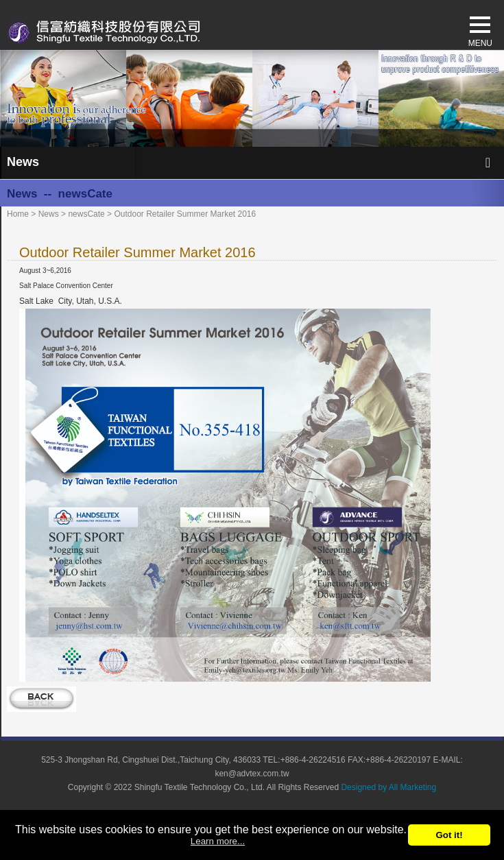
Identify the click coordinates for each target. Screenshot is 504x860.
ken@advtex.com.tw (252, 774)
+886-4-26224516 (313, 760)
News (49, 214)
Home (18, 214)
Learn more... (218, 841)
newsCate (86, 214)
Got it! (449, 835)
